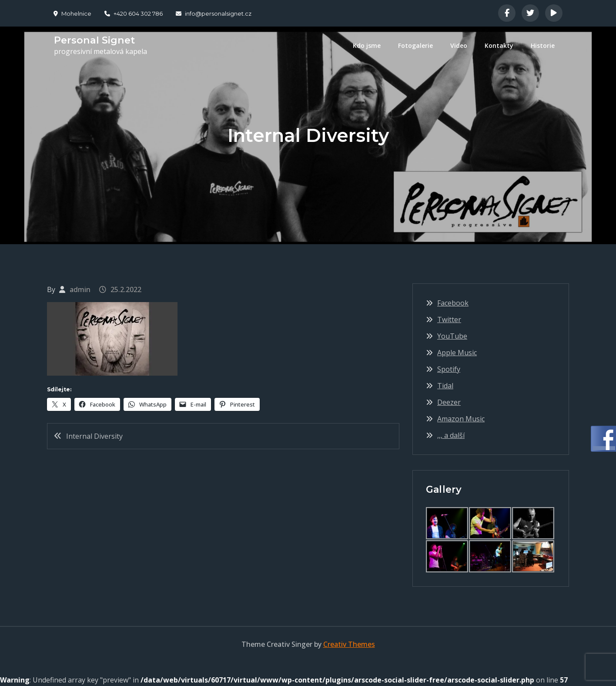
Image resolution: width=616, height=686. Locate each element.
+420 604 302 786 (134, 13)
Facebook (453, 303)
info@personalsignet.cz (214, 13)
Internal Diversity (94, 436)
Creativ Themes (349, 644)
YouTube (452, 336)
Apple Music (457, 353)
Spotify (449, 369)
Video (459, 45)
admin (80, 289)
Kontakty (499, 45)
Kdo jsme (367, 45)
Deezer (449, 402)
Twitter (449, 319)
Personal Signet (93, 40)
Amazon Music (461, 419)
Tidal (445, 386)
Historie (543, 45)
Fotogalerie (415, 45)
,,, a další (451, 435)
